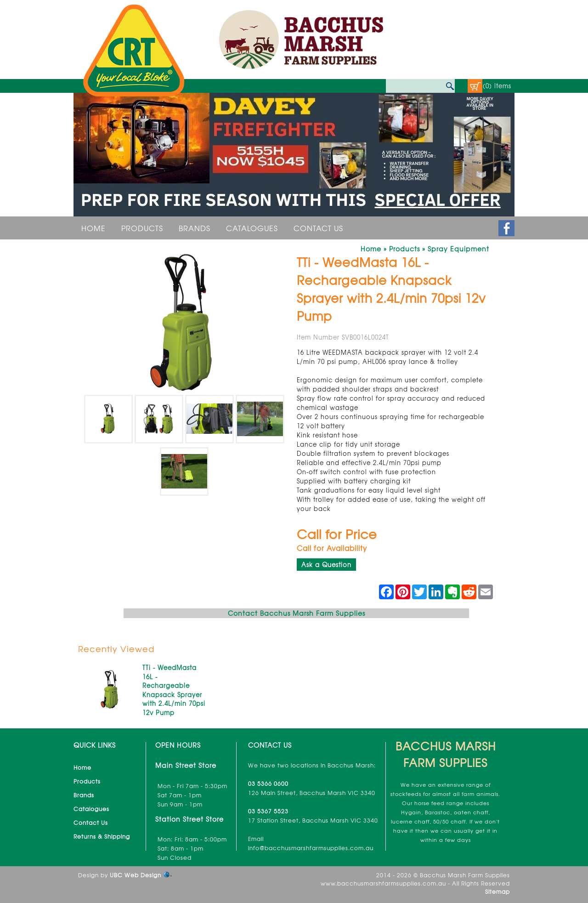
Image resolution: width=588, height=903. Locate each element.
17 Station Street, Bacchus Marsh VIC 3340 (313, 820)
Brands (195, 228)
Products (142, 228)
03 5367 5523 (268, 811)
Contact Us (318, 228)
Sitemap (498, 892)
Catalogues (252, 228)
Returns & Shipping (102, 836)
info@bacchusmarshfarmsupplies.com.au (311, 848)
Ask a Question (326, 565)
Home (93, 228)
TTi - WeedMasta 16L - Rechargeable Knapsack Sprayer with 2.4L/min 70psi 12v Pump (174, 690)
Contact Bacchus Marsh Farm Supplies (297, 613)
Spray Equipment (458, 249)
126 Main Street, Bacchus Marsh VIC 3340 (312, 793)
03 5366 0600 (268, 784)
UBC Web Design (136, 875)
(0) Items (497, 86)
